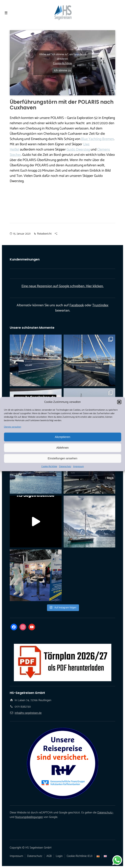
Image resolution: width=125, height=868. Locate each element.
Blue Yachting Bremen (97, 139)
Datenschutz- (105, 813)
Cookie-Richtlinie (49, 466)
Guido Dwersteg (78, 150)
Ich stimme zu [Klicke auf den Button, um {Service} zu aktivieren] (62, 70)
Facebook (77, 305)
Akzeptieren (62, 437)
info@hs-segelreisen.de (28, 713)
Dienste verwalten (12, 427)
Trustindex (100, 305)
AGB (49, 856)
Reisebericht (44, 234)
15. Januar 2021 (22, 234)
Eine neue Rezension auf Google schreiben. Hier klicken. (62, 286)
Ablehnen (62, 448)
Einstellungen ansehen (63, 458)
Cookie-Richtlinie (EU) (80, 856)
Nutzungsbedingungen (29, 817)
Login (59, 856)
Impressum (78, 466)
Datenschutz (65, 466)
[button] (119, 402)
